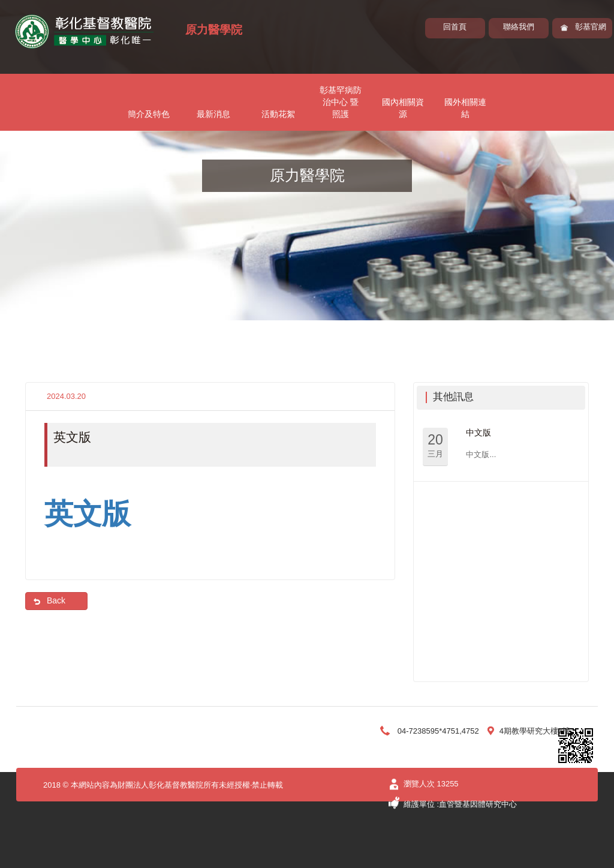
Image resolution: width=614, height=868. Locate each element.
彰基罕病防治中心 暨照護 (341, 102)
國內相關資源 (403, 108)
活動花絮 (278, 114)
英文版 (88, 514)
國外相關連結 (465, 108)
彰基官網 (591, 27)
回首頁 (455, 27)
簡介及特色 (149, 114)
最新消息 (213, 114)
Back (56, 600)
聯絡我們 (519, 27)
